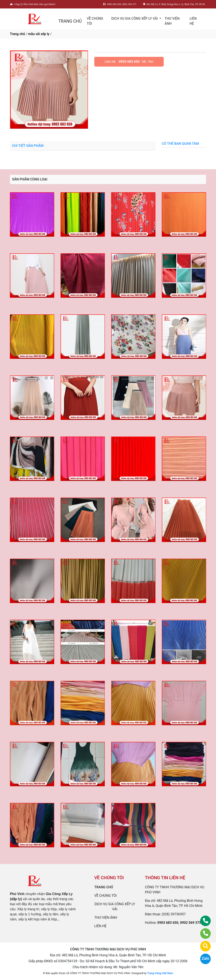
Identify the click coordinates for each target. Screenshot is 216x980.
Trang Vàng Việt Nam (160, 973)
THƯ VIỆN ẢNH (172, 21)
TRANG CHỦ (70, 21)
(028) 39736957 (174, 914)
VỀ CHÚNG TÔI (95, 21)
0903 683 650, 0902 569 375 (179, 923)
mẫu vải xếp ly (39, 34)
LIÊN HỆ (193, 21)
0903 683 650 (129, 62)
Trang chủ (17, 34)
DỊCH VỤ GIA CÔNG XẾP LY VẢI (135, 18)
